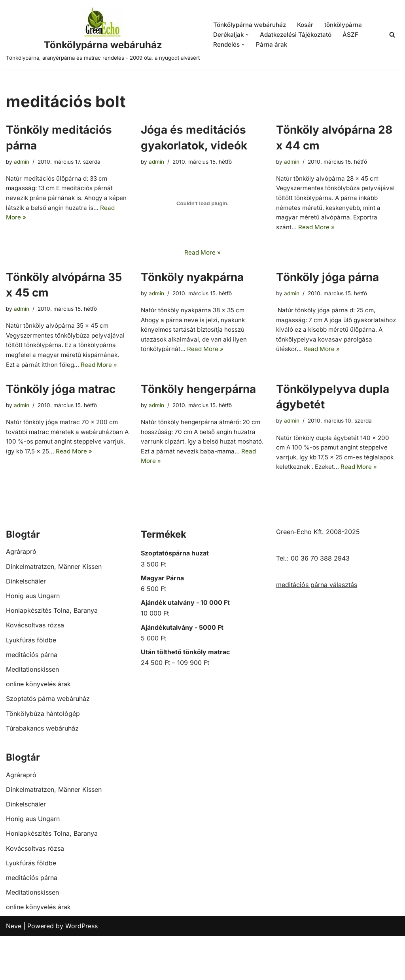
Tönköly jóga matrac (61, 417)
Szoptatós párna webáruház (48, 743)
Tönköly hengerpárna (198, 417)
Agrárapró (21, 596)
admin (23, 171)
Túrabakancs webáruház (42, 772)
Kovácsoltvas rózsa (35, 669)
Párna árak (273, 49)
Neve (14, 970)
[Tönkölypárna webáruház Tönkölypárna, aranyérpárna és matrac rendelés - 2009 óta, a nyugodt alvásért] (103, 39)
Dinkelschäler (26, 625)
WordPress (81, 970)
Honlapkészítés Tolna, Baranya (52, 655)
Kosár (309, 28)
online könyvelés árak (38, 728)
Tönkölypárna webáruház (251, 28)
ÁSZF (354, 39)
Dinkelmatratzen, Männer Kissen (54, 610)
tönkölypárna (349, 28)
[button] (248, 39)
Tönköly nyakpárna (192, 288)
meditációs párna (32, 699)
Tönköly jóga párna (327, 288)
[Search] (392, 39)
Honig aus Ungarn (33, 640)
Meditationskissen (32, 713)
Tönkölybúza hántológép (43, 757)
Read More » (37, 232)
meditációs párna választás (317, 629)
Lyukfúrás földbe (31, 684)
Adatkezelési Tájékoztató (298, 39)
